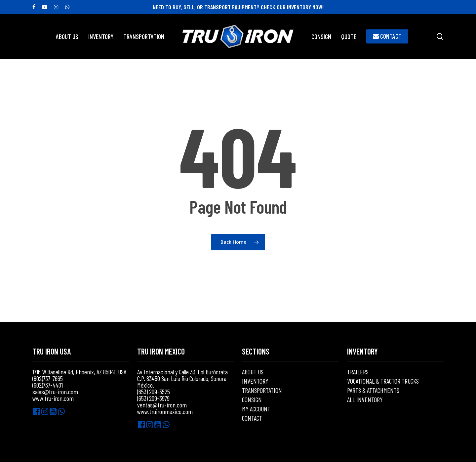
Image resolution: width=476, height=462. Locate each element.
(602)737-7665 (48, 378)
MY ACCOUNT (256, 409)
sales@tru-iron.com (55, 392)
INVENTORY (255, 381)
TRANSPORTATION (262, 390)
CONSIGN (252, 399)
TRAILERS (358, 372)
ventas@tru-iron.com (162, 405)
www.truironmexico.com (165, 411)
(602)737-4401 (48, 385)
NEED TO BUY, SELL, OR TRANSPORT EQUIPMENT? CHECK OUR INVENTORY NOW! (238, 7)
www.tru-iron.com (53, 398)
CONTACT (252, 418)
